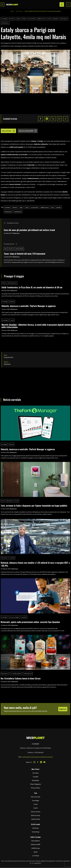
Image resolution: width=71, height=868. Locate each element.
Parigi (24, 19)
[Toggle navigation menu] (3, 4)
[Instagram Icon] (34, 762)
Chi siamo (36, 773)
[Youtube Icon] (44, 762)
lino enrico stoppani (14, 617)
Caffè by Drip (35, 819)
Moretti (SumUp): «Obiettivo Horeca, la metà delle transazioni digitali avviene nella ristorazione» (36, 326)
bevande (12, 19)
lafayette (55, 19)
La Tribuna (36, 856)
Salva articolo (8, 131)
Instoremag (36, 832)
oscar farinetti (31, 19)
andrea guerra (64, 19)
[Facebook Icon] (38, 762)
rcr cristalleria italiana (16, 674)
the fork (12, 302)
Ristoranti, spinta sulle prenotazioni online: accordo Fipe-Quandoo (30, 622)
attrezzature (9, 501)
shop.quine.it (36, 757)
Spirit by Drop (36, 815)
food (49, 19)
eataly (18, 19)
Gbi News (36, 828)
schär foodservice (12, 283)
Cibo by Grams (35, 812)
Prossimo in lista (10, 244)
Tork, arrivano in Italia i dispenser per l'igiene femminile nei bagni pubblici (34, 506)
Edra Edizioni (35, 841)
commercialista (19, 249)
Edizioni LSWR (35, 844)
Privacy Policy (35, 788)
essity (17, 501)
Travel (35, 804)
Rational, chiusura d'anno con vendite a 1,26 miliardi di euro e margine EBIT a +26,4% (35, 564)
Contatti (35, 777)
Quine (36, 852)
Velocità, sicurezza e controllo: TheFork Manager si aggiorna (29, 306)
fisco (6, 249)
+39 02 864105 (39, 752)
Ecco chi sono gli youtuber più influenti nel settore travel (29, 230)
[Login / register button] (62, 4)
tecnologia (4, 19)
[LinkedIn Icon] (41, 762)
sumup (12, 320)
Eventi (36, 808)
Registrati (63, 709)
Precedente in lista (11, 223)
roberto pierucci (28, 674)
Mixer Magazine (35, 784)
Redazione (16, 233)
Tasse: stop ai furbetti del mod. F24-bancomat (25, 254)
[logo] (12, 5)
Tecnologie (19, 11)
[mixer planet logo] (36, 738)
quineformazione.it (47, 757)
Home (12, 11)
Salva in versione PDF (28, 131)
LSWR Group (36, 848)
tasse (11, 249)
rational (12, 558)
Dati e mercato (35, 797)
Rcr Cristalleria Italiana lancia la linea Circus (21, 678)
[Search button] (68, 4)
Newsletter (35, 780)
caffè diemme (5, 23)
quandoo (24, 617)
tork (3, 501)
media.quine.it (26, 757)
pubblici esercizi (41, 19)
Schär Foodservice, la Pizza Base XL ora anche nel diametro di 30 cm (32, 287)
